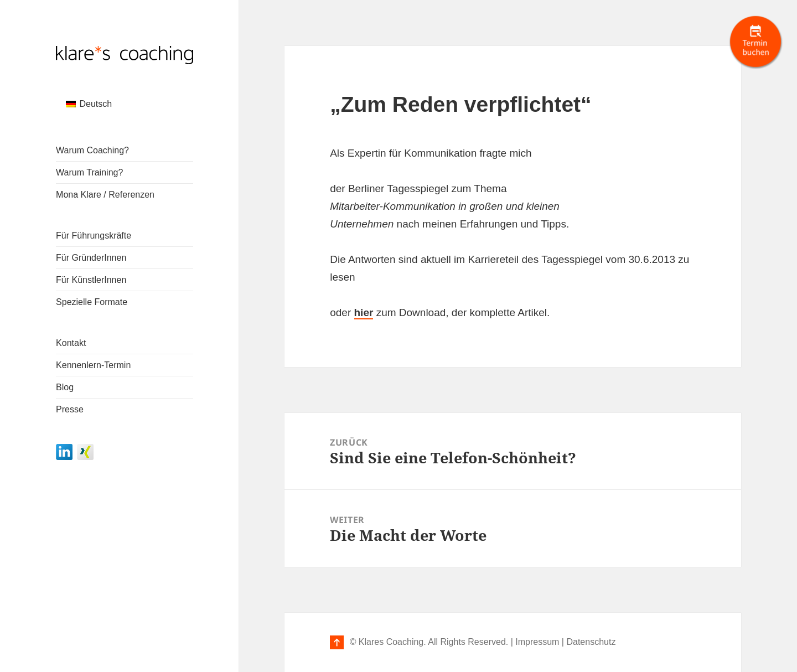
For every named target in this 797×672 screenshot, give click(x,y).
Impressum (537, 642)
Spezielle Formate (92, 302)
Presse (70, 409)
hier (364, 312)
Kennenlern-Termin (93, 365)
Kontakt (71, 343)
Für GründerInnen (91, 258)
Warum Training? (89, 172)
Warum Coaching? (92, 150)
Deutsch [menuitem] (95, 104)
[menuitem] (89, 104)
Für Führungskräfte (94, 236)
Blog (65, 387)
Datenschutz (591, 642)
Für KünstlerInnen (91, 280)
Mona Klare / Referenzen (105, 195)
